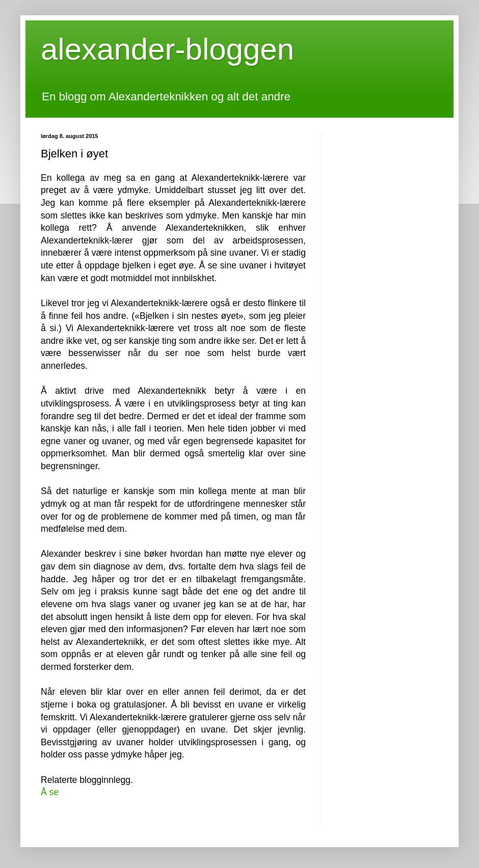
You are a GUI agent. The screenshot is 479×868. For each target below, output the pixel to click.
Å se (50, 792)
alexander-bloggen (167, 49)
